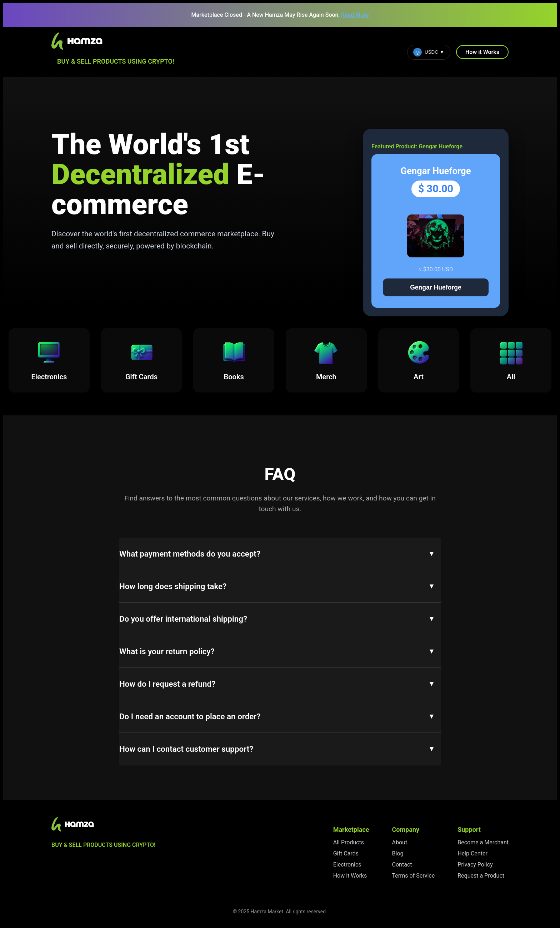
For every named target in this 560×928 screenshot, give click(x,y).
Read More (355, 15)
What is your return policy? (167, 651)
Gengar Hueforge (436, 287)
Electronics (347, 865)
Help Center (472, 853)
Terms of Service (414, 876)
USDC (429, 52)
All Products (349, 842)
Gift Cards (346, 853)
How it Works (482, 52)
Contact (402, 865)
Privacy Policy (475, 865)
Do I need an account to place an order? (190, 716)
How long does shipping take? (173, 586)
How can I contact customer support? (186, 749)
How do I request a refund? (167, 684)
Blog (398, 853)
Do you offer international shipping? (183, 619)
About (400, 842)
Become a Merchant (483, 842)
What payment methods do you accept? (190, 554)
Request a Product (481, 876)
